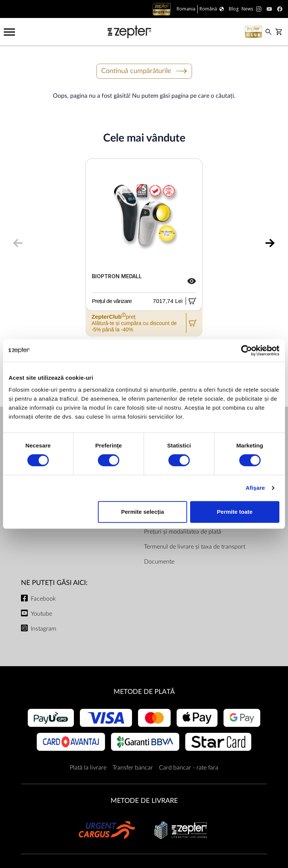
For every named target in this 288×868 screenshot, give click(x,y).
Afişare (255, 488)
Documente (159, 562)
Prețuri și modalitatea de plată (183, 532)
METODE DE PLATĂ (144, 692)
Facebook (43, 599)
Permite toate (235, 512)
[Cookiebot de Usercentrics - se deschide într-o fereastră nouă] (247, 350)
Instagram (43, 629)
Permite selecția (142, 512)
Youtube (41, 614)
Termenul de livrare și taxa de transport (195, 547)
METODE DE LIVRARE (144, 801)
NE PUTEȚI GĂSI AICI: (54, 583)
